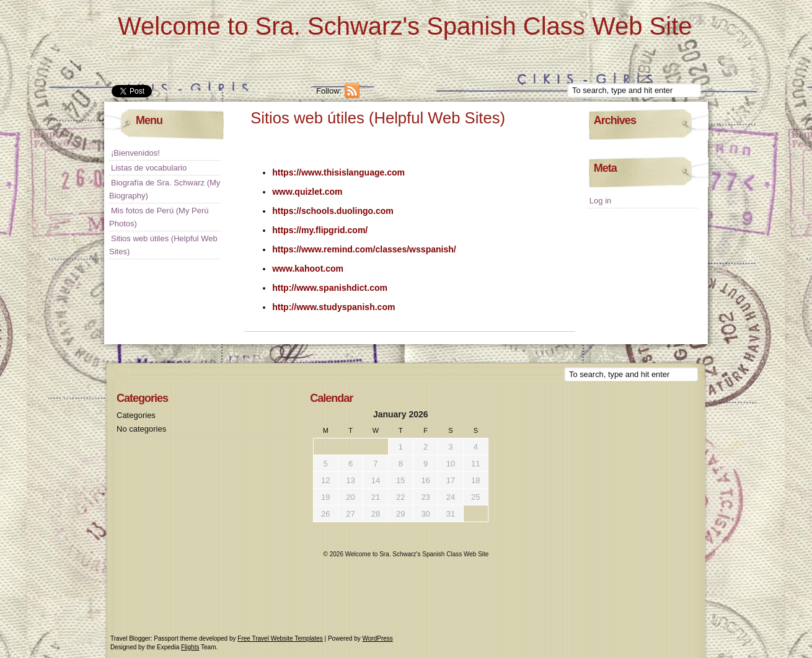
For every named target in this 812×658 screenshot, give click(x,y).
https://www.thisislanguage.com (338, 172)
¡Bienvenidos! (135, 153)
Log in (600, 201)
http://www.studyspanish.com (333, 307)
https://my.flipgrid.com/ (320, 230)
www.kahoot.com (308, 269)
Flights (190, 647)
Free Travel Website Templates (280, 638)
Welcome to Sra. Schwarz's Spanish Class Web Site (405, 26)
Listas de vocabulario (149, 168)
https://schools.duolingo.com (333, 211)
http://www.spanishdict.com (330, 288)
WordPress (378, 638)
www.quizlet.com (307, 192)
